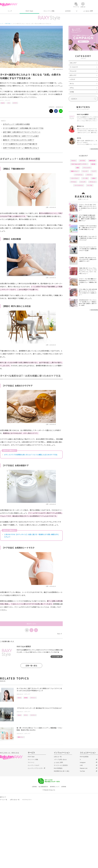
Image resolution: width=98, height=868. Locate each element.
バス (9, 103)
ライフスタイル (79, 185)
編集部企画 (92, 161)
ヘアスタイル (79, 175)
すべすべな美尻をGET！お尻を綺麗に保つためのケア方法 (23, 128)
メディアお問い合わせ (60, 759)
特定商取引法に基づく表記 (62, 771)
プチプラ (89, 175)
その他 (72, 92)
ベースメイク (74, 67)
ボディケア (8, 100)
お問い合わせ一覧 (15, 800)
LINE (81, 765)
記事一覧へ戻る (31, 666)
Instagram (83, 762)
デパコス (73, 182)
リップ (94, 171)
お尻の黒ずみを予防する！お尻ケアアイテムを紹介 (21, 136)
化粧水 (94, 178)
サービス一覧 (4, 800)
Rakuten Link (84, 768)
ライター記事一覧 (57, 657)
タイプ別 (90, 185)
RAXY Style (29, 11)
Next (59, 634)
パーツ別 (85, 178)
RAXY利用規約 (58, 768)
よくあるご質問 (88, 11)
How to (3, 103)
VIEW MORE (94, 149)
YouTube (82, 771)
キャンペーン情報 (49, 11)
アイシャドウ (87, 168)
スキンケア (73, 63)
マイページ (31, 762)
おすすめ (82, 161)
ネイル (72, 84)
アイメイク (73, 71)
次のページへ (31, 624)
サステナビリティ (27, 800)
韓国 (78, 168)
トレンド (85, 171)
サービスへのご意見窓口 (61, 765)
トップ (10, 11)
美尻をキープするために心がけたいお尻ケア (19, 140)
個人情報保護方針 (43, 787)
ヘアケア (72, 79)
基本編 (26, 698)
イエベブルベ (75, 178)
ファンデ (83, 182)
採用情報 (64, 787)
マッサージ (33, 715)
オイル (26, 715)
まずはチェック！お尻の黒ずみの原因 (16, 124)
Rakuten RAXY (9, 5)
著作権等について (55, 787)
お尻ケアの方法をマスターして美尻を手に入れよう (21, 148)
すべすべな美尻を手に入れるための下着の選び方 (20, 144)
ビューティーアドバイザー (35, 768)
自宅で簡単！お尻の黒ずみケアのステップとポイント (22, 132)
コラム (72, 88)
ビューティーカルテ (34, 765)
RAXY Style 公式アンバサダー (79, 164)
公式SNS (68, 11)
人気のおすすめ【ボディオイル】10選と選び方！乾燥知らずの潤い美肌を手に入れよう (32, 536)
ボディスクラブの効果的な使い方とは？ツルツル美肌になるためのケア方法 (31, 455)
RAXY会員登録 (84, 757)
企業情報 (34, 787)
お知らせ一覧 (58, 757)
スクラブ (15, 103)
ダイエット (33, 698)
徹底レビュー (21, 737)
